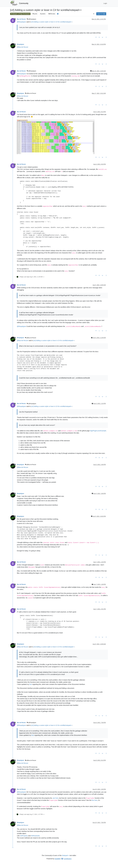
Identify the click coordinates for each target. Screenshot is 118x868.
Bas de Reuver (21, 19)
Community (24, 3)
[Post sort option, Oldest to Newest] (94, 14)
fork (31, 684)
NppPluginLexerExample (98, 431)
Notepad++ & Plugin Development (20, 14)
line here (95, 800)
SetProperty (24, 836)
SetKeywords (35, 836)
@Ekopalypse (31, 19)
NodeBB (57, 859)
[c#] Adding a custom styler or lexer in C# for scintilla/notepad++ (52, 22)
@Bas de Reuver (31, 93)
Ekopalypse (20, 44)
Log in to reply (101, 14)
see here (55, 798)
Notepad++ (66, 855)
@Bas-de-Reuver (23, 47)
